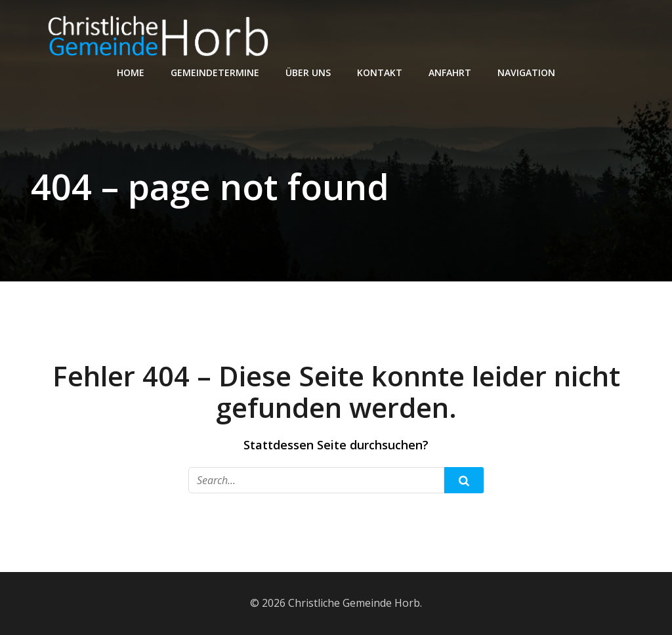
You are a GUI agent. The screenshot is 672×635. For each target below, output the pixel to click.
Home (131, 72)
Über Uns (308, 72)
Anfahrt (450, 72)
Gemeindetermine (215, 72)
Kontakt (380, 72)
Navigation (526, 72)
